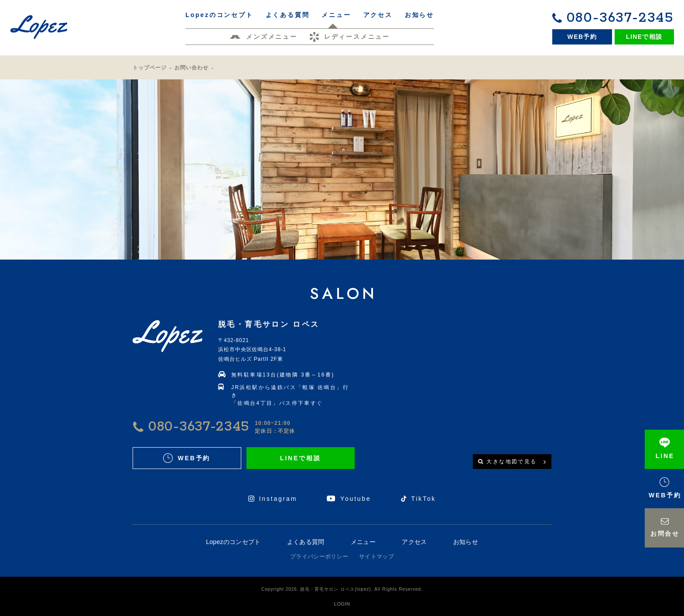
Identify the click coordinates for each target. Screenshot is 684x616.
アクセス (414, 542)
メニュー (363, 542)
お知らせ (466, 542)
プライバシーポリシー (319, 556)
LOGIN (342, 604)
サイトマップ (376, 556)
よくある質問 (306, 542)
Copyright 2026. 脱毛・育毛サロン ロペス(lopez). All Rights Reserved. (342, 589)
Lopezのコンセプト (233, 542)
